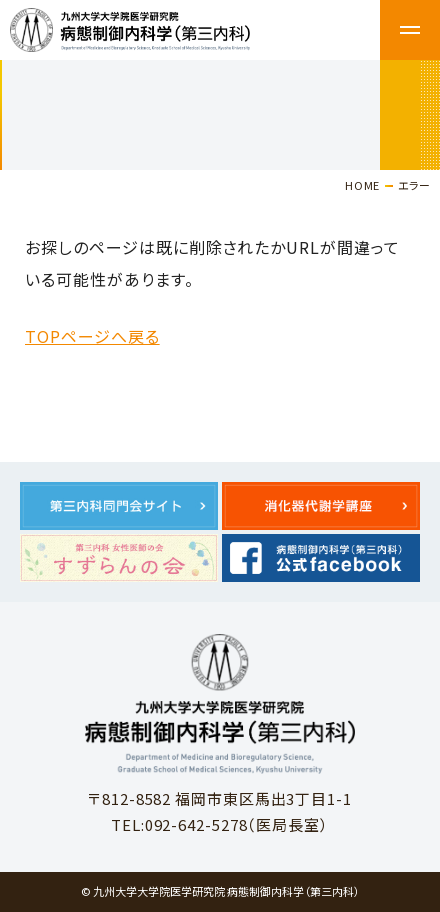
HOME (362, 185)
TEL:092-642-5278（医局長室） (220, 824)
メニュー (410, 30)
